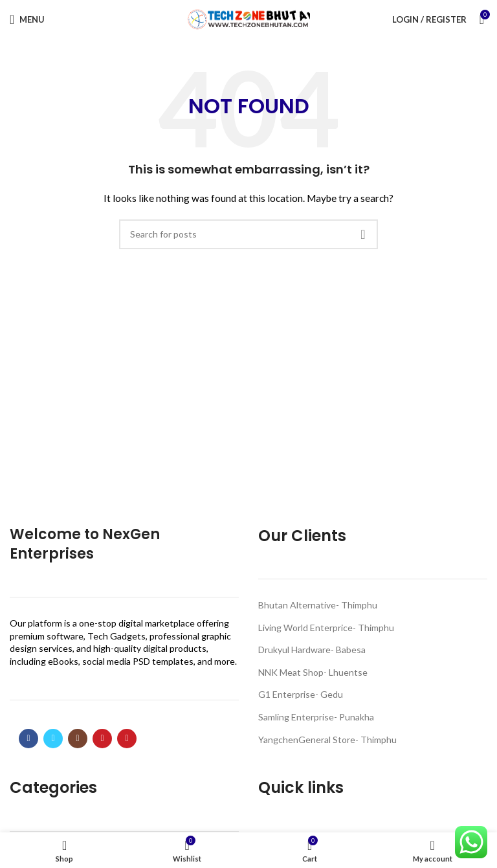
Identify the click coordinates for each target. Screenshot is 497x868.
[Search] (248, 234)
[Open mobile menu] (27, 19)
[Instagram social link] (78, 739)
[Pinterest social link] (127, 739)
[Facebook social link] (28, 739)
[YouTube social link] (102, 739)
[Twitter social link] (53, 739)
